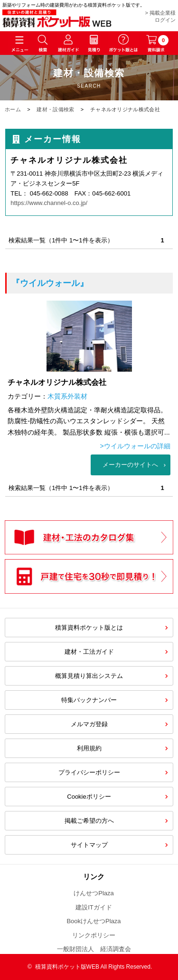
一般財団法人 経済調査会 (94, 949)
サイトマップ (89, 845)
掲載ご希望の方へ (89, 821)
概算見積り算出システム (89, 676)
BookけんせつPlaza (94, 921)
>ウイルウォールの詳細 (135, 446)
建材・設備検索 (55, 109)
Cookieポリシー (89, 797)
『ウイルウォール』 (50, 283)
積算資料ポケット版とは (89, 628)
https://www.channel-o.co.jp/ (49, 203)
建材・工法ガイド (89, 652)
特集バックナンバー (89, 700)
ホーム (13, 109)
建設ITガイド (94, 907)
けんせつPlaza (94, 893)
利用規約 (89, 748)
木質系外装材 (67, 396)
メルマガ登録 (89, 724)
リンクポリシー (94, 935)
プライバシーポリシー (89, 772)
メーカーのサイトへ (130, 465)
